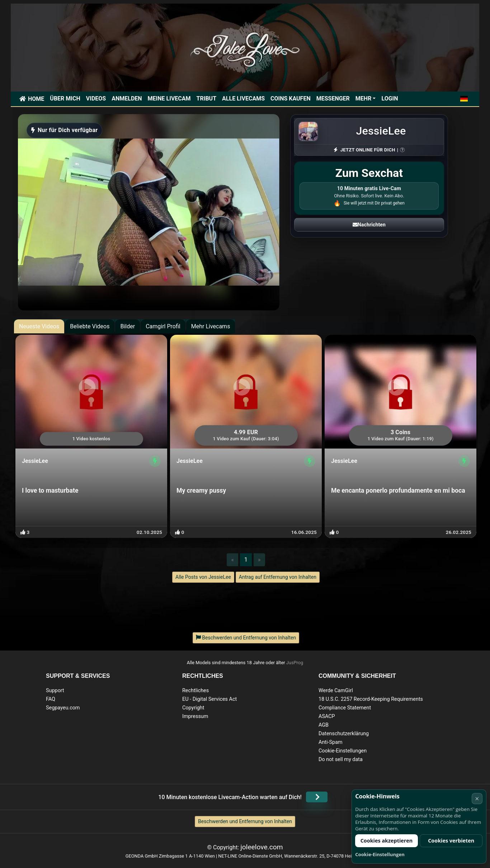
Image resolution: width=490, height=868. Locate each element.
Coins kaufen (291, 98)
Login (390, 98)
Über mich (65, 98)
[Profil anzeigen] (155, 461)
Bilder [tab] (128, 326)
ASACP (327, 716)
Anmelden (127, 98)
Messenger (333, 98)
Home (36, 99)
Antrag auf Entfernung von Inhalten (278, 577)
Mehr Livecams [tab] (211, 326)
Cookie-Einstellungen (343, 751)
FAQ (51, 699)
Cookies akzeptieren (387, 841)
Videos (96, 98)
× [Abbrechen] (477, 799)
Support (55, 691)
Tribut (207, 98)
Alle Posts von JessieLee (203, 577)
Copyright (193, 708)
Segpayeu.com (63, 708)
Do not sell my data (341, 759)
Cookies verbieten (451, 841)
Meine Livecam (169, 98)
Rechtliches (195, 691)
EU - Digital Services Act (209, 699)
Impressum (195, 716)
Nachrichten (369, 225)
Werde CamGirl (336, 691)
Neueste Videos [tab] (39, 326)
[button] (464, 99)
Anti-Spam (331, 742)
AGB (324, 725)
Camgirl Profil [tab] (163, 326)
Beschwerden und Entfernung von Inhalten (245, 821)
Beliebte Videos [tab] (90, 326)
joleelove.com (262, 847)
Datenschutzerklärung (344, 734)
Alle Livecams (243, 98)
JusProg (295, 663)
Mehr (364, 98)
